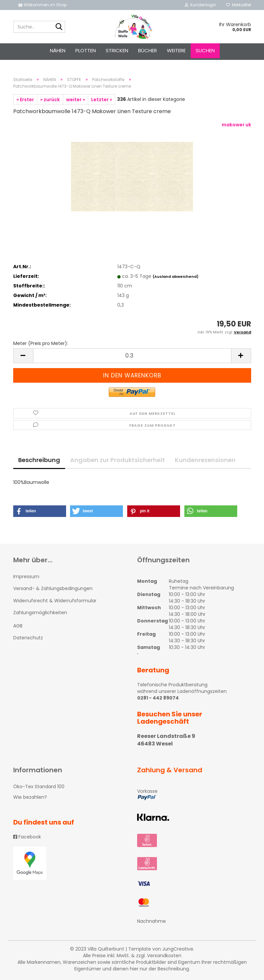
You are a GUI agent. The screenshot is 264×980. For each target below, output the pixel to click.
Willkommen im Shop (42, 5)
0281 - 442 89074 (158, 698)
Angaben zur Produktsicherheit (117, 460)
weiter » (75, 100)
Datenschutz (28, 638)
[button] (40, 511)
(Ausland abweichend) (176, 277)
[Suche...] (59, 27)
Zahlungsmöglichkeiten (40, 613)
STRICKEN (117, 50)
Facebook (27, 837)
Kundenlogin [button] (200, 5)
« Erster (25, 100)
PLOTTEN (86, 50)
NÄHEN (58, 50)
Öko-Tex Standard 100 (39, 787)
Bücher (148, 50)
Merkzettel (239, 5)
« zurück (50, 100)
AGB (18, 626)
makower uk (236, 125)
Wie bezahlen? (30, 797)
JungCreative (178, 949)
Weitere (176, 50)
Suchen (205, 50)
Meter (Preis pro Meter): (41, 343)
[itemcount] (132, 356)
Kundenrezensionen (205, 460)
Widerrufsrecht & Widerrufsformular (55, 601)
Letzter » (102, 100)
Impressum (26, 576)
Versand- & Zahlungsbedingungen (53, 588)
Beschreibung (39, 460)
